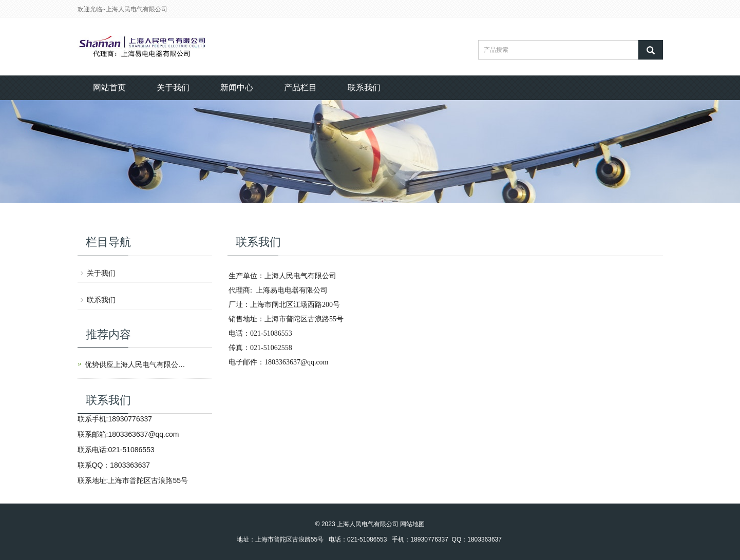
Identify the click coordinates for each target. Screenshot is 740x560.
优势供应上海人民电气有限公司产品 (136, 364)
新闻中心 (237, 88)
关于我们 (173, 88)
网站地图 (412, 524)
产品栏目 (300, 88)
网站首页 (109, 88)
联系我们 (364, 88)
